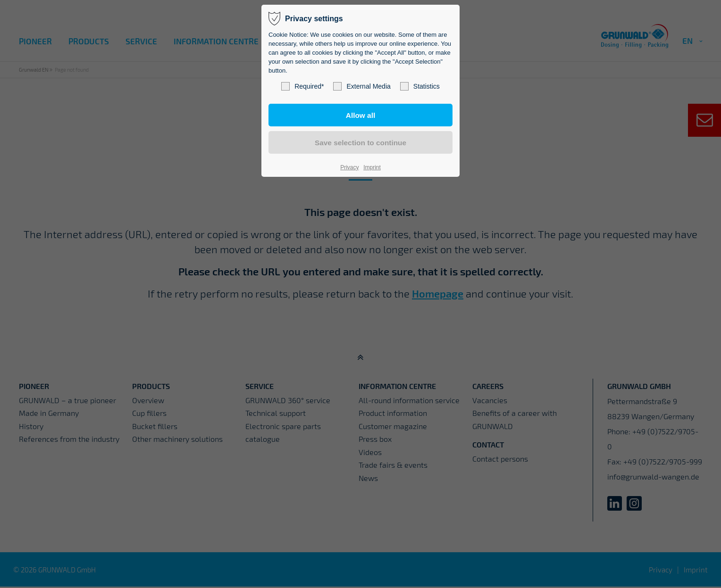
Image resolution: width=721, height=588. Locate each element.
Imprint (372, 167)
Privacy (349, 167)
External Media (362, 86)
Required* (302, 86)
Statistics (420, 86)
